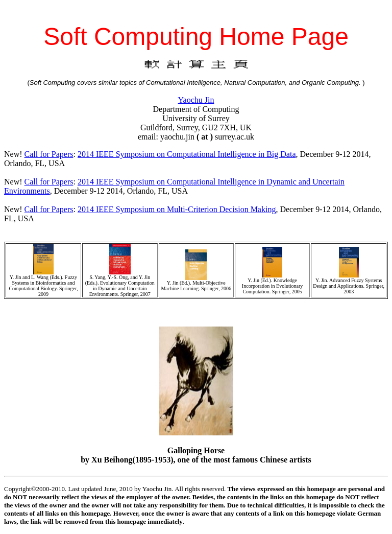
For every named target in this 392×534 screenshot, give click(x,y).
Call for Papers (49, 154)
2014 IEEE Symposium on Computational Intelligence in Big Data (187, 154)
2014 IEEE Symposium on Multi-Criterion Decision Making (177, 209)
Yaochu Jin (196, 100)
